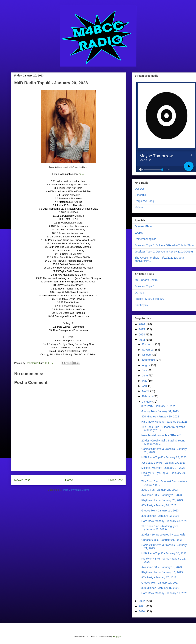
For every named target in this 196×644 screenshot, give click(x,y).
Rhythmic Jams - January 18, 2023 (162, 572)
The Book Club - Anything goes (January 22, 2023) (160, 528)
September (149, 360)
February (148, 396)
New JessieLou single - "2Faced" (161, 435)
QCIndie (140, 293)
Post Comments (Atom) (76, 490)
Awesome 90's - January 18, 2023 (161, 567)
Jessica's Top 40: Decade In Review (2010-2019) (164, 252)
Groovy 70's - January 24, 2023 (160, 511)
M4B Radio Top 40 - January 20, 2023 (164, 553)
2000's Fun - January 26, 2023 (159, 490)
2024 (142, 334)
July (145, 370)
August (147, 365)
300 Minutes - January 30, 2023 (160, 416)
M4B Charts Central (147, 280)
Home (69, 480)
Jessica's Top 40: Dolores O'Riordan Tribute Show (164, 245)
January (147, 402)
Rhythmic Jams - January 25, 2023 (162, 500)
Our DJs (140, 189)
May (145, 381)
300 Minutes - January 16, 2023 (160, 588)
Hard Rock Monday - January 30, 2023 (164, 422)
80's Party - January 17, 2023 (159, 577)
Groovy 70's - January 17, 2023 (160, 583)
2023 (142, 340)
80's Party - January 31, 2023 (159, 406)
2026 (142, 324)
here (81, 174)
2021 (142, 606)
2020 (142, 611)
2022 (142, 601)
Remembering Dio (146, 239)
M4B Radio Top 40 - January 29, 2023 (164, 457)
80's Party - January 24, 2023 (159, 505)
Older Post (115, 480)
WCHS (139, 233)
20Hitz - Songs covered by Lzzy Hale (163, 535)
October (147, 355)
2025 (142, 329)
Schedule (140, 195)
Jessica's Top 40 (145, 286)
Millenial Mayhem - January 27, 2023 (163, 468)
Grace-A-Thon (143, 226)
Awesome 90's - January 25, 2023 (161, 495)
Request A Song (144, 201)
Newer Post (22, 480)
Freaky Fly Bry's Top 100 (149, 299)
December (149, 344)
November (149, 350)
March (146, 391)
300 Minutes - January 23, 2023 (160, 516)
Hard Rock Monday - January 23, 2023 (164, 521)
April (145, 386)
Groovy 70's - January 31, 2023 (160, 411)
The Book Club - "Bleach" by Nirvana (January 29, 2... (163, 429)
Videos (139, 207)
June (145, 375)
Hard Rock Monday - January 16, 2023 (164, 593)
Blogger (117, 636)
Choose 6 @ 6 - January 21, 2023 (161, 540)
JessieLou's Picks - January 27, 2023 (163, 463)
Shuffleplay (141, 305)
